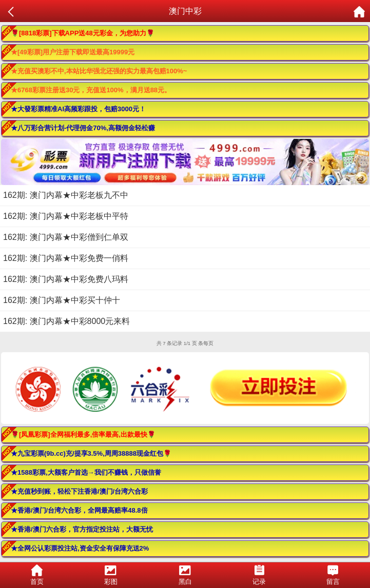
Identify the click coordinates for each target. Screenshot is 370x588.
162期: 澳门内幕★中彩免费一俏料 (66, 258)
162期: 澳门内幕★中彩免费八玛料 (66, 279)
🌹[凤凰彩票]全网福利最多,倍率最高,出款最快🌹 (83, 434)
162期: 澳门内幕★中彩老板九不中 (66, 195)
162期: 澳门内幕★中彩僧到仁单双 (66, 237)
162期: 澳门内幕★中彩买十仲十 (62, 300)
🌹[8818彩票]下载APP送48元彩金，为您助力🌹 (83, 33)
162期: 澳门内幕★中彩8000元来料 (66, 321)
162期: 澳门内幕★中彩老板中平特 (66, 216)
